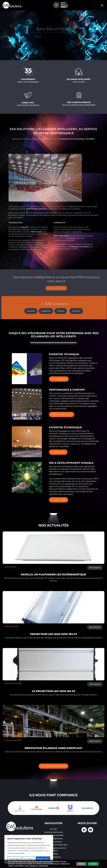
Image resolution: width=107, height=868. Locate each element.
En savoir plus (59, 500)
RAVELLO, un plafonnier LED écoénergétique (53, 575)
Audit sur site (58, 452)
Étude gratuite (59, 379)
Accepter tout (43, 859)
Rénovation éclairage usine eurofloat (53, 748)
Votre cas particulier (62, 414)
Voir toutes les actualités (53, 766)
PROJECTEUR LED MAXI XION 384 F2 (53, 634)
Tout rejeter (29, 859)
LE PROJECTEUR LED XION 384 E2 (54, 691)
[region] (29, 849)
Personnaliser (15, 859)
